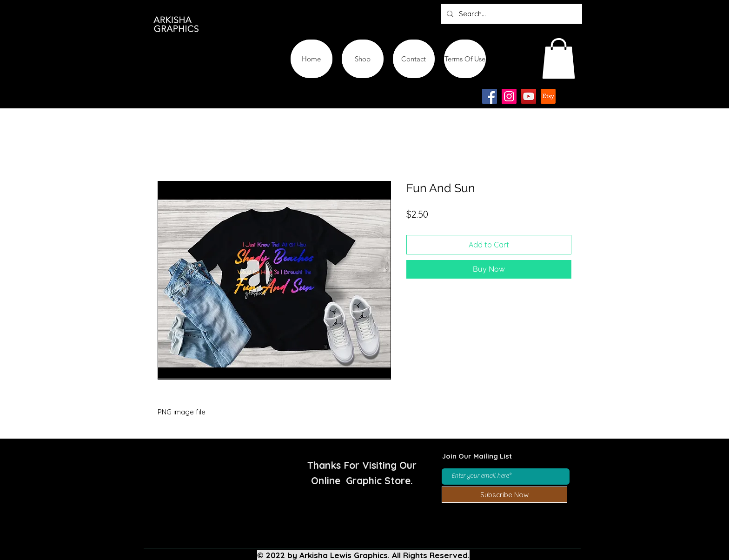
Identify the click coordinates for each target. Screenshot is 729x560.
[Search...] (511, 14)
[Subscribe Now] (504, 495)
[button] (559, 58)
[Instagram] (509, 96)
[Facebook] (490, 96)
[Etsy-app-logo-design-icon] (548, 96)
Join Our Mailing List (477, 456)
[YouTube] (529, 96)
